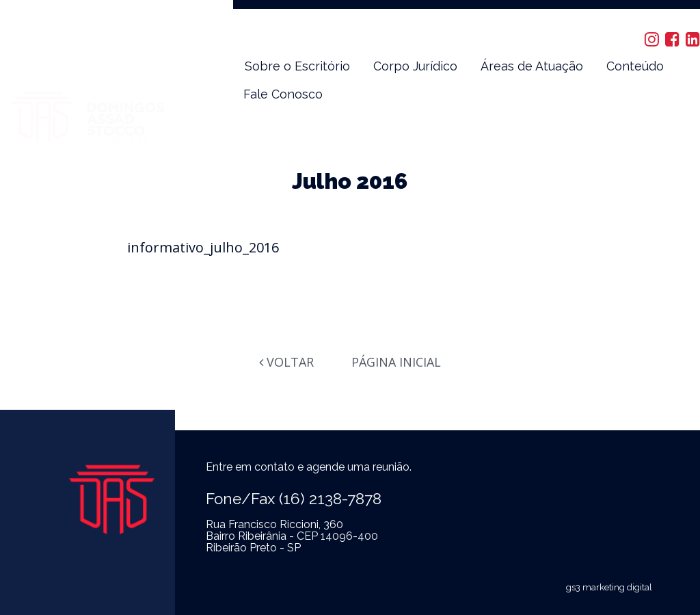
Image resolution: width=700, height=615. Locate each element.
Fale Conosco (283, 94)
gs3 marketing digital (609, 587)
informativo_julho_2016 (203, 247)
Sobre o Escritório (297, 66)
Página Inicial (396, 362)
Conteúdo (635, 66)
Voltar (286, 362)
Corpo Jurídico (415, 66)
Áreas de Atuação (532, 66)
